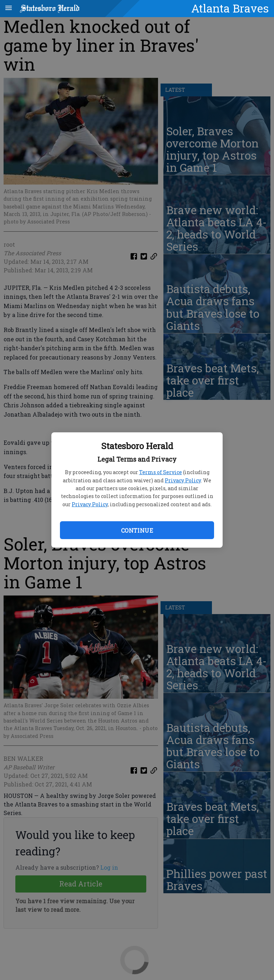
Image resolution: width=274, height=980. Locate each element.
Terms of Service (161, 472)
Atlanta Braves (230, 8)
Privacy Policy (183, 480)
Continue (137, 530)
